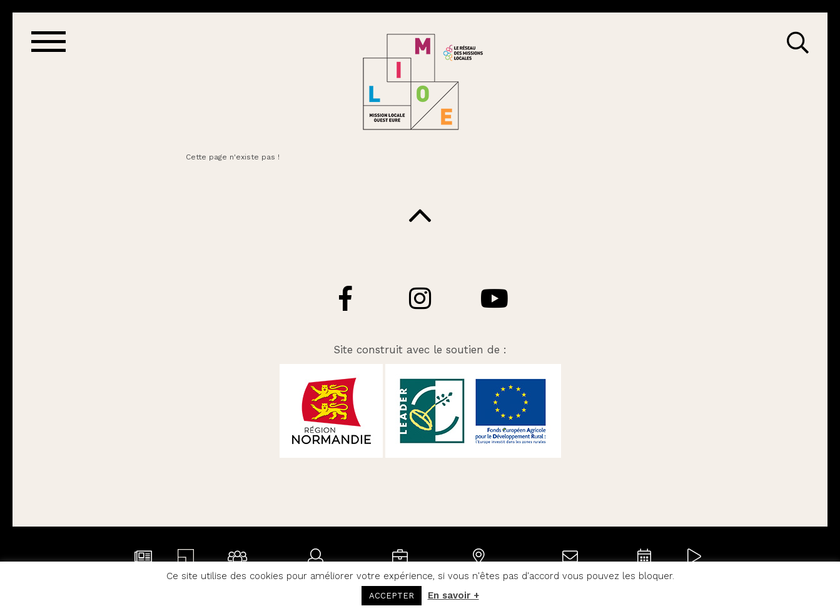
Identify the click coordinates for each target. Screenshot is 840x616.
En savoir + (453, 595)
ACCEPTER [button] (392, 596)
